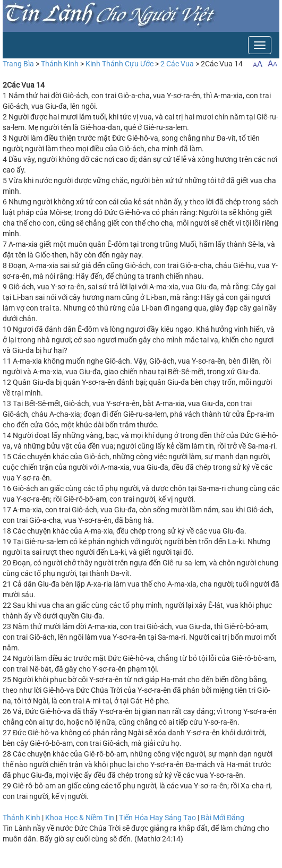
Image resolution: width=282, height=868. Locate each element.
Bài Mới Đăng (223, 818)
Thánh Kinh (60, 64)
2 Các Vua (177, 64)
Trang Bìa (18, 64)
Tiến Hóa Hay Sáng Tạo (157, 818)
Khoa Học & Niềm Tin (80, 818)
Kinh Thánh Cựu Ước (119, 64)
